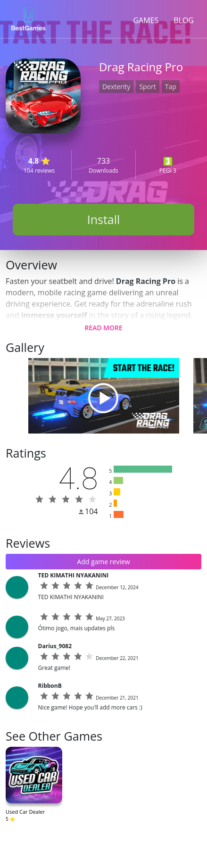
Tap (171, 87)
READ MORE (103, 328)
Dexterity (116, 87)
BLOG (184, 20)
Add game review (103, 562)
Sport (147, 87)
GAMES (146, 20)
